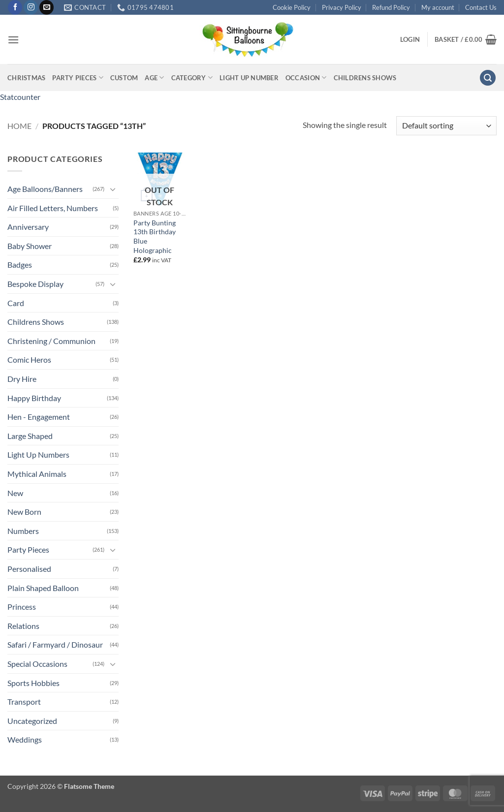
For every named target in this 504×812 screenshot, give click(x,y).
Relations (23, 626)
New (15, 493)
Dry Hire (22, 379)
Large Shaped (30, 436)
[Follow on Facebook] (15, 7)
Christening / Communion (51, 341)
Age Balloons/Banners (45, 189)
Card (16, 303)
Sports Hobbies (33, 683)
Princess (22, 607)
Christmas (26, 78)
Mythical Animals (37, 474)
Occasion (306, 78)
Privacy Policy (342, 7)
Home (19, 126)
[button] (13, 40)
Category (192, 78)
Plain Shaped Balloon (43, 588)
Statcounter (20, 97)
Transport (24, 702)
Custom (124, 78)
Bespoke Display (35, 284)
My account (438, 7)
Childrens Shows (365, 78)
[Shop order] (446, 126)
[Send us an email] (47, 7)
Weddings (25, 739)
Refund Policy (391, 7)
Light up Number (249, 78)
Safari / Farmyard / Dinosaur (55, 644)
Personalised (29, 569)
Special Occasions (37, 664)
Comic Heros (29, 359)
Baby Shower (30, 246)
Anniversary (28, 227)
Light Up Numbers (38, 454)
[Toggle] (113, 189)
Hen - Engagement (39, 417)
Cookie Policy (292, 7)
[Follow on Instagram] (31, 7)
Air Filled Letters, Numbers (53, 208)
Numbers (23, 531)
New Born (24, 512)
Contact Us (481, 7)
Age (154, 78)
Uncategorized (32, 721)
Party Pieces (78, 78)
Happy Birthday (34, 398)
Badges (20, 265)
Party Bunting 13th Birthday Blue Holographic (155, 236)
